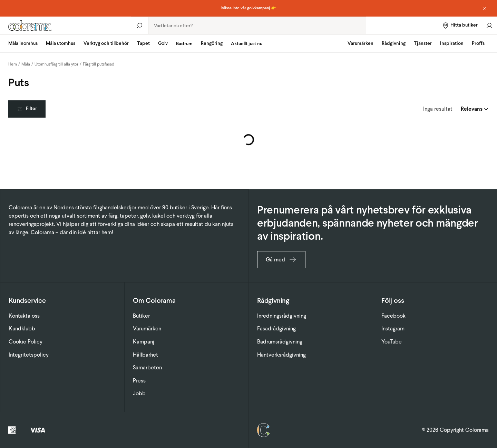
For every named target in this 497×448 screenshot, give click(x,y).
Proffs (478, 43)
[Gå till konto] (489, 25)
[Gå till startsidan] (65, 26)
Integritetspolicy (29, 355)
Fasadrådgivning (276, 328)
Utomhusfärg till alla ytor (56, 64)
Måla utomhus (61, 43)
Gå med (281, 260)
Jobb (139, 393)
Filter (27, 108)
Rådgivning (394, 43)
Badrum (184, 44)
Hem (13, 64)
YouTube (392, 342)
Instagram (393, 328)
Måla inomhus (23, 43)
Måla (26, 64)
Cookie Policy (26, 342)
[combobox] (257, 26)
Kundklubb (22, 328)
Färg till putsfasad (99, 64)
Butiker (141, 316)
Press (139, 381)
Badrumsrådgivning (280, 342)
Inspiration (452, 43)
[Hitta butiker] (460, 25)
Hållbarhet (145, 355)
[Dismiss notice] (485, 8)
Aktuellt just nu (247, 44)
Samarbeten (147, 367)
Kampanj (144, 342)
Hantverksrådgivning (281, 355)
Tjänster (423, 43)
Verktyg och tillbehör (106, 43)
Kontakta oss (24, 316)
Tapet (143, 43)
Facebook (393, 316)
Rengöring (212, 43)
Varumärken (360, 43)
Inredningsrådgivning (282, 316)
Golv (163, 43)
